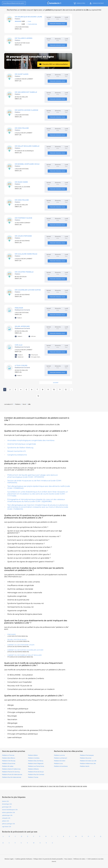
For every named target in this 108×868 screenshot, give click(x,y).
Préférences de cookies (79, 859)
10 (54, 390)
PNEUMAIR (19, 308)
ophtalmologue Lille (7, 815)
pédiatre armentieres (61, 766)
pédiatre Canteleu (34, 758)
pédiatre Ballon (33, 755)
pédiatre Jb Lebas (8, 766)
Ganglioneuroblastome (17, 455)
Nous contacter (68, 859)
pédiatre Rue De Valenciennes (12, 777)
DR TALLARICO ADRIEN (24, 38)
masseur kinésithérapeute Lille (10, 810)
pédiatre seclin (85, 766)
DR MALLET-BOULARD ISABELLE (27, 146)
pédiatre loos (58, 763)
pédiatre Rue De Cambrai (36, 774)
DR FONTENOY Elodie (23, 218)
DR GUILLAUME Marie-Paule (26, 254)
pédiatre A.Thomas (8, 755)
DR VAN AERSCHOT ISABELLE (26, 92)
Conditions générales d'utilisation (24, 859)
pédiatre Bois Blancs (9, 758)
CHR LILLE (19, 345)
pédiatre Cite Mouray (9, 761)
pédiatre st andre (60, 761)
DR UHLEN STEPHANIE (23, 236)
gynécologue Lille (7, 807)
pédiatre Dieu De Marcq (36, 761)
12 (66, 390)
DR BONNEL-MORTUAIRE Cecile (27, 164)
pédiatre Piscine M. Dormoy (11, 772)
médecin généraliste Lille (8, 812)
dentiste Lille (5, 801)
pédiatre (18, 404)
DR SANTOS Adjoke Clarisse (26, 110)
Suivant (56, 383)
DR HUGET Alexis (22, 74)
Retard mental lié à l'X (17, 451)
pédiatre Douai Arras (9, 763)
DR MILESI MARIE (21, 182)
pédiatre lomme (59, 755)
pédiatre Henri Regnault (36, 763)
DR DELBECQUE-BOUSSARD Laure (28, 17)
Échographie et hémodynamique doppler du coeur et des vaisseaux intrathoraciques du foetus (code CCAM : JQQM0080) (36, 500)
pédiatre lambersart (61, 758)
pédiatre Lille (5, 821)
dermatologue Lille (7, 804)
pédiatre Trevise (33, 777)
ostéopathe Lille (6, 818)
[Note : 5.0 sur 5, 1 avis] (29, 21)
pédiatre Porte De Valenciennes (12, 774)
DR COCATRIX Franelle (24, 272)
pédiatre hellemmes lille (88, 763)
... (71, 390)
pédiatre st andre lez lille (88, 761)
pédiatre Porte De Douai (36, 772)
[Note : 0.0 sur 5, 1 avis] (29, 24)
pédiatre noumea (86, 758)
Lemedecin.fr (9, 404)
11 (60, 390)
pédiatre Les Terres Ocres (36, 766)
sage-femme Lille (7, 827)
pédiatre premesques (87, 755)
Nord (24, 404)
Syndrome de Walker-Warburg (20, 448)
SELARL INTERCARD (22, 326)
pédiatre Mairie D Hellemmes (11, 769)
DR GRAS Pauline (22, 128)
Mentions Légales (9, 859)
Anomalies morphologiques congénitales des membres (31, 440)
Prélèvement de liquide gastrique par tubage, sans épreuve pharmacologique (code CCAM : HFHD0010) (33, 476)
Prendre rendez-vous (57, 24)
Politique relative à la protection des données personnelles (48, 859)
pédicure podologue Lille (8, 824)
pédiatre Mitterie (33, 769)
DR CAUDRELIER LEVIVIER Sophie (28, 290)
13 (38, 396)
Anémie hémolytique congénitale (22, 444)
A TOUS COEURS (21, 365)
